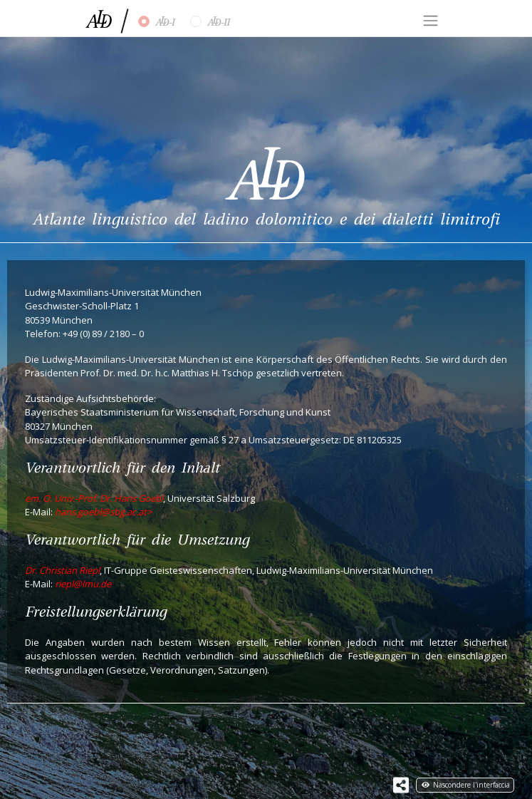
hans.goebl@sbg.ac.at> (103, 512)
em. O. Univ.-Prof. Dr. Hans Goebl (94, 498)
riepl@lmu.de (83, 584)
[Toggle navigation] (430, 21)
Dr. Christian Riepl (62, 570)
